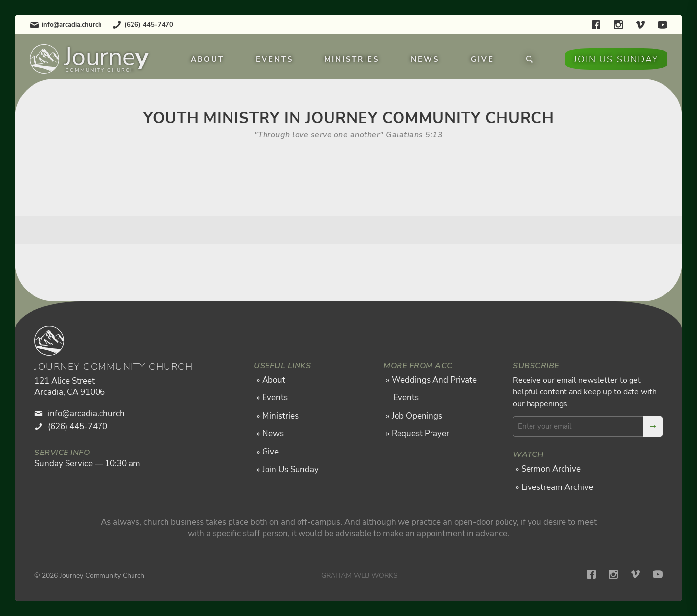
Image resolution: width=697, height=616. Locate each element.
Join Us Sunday (616, 59)
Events (274, 59)
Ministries (352, 59)
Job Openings (417, 416)
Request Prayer (420, 434)
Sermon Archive (551, 469)
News (425, 59)
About (207, 59)
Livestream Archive (557, 487)
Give (482, 59)
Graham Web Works (359, 575)
